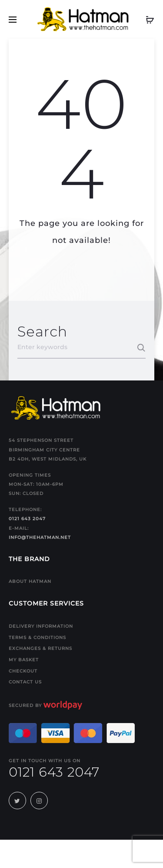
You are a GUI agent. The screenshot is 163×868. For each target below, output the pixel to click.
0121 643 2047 (27, 519)
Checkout (23, 671)
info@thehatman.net (40, 537)
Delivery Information (41, 626)
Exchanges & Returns (40, 648)
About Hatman (30, 581)
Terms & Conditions (37, 638)
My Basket (24, 660)
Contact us (25, 682)
